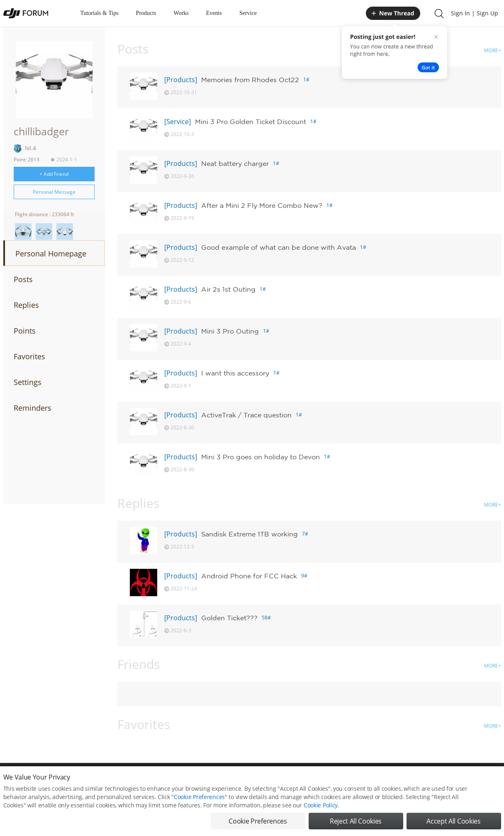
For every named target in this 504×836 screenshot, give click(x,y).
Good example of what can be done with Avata (279, 247)
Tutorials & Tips (100, 13)
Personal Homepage (51, 253)
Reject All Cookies (356, 823)
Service (248, 13)
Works (181, 13)
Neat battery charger (235, 163)
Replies (26, 305)
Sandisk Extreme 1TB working (250, 534)
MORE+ (493, 50)
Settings (28, 382)
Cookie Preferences (199, 798)
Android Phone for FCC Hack (249, 576)
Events (214, 13)
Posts (23, 279)
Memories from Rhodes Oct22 (250, 80)
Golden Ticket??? (229, 618)
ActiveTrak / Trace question (246, 415)
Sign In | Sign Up (475, 13)
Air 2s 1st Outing (228, 289)
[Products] (181, 80)
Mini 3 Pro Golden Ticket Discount (251, 122)
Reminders (33, 408)
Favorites (29, 356)
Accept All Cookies (453, 823)
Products (146, 13)
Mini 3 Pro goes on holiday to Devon (261, 457)
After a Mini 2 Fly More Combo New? (262, 205)
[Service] (178, 122)
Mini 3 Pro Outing (230, 331)
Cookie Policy (321, 807)
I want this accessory (235, 373)
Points (25, 331)
